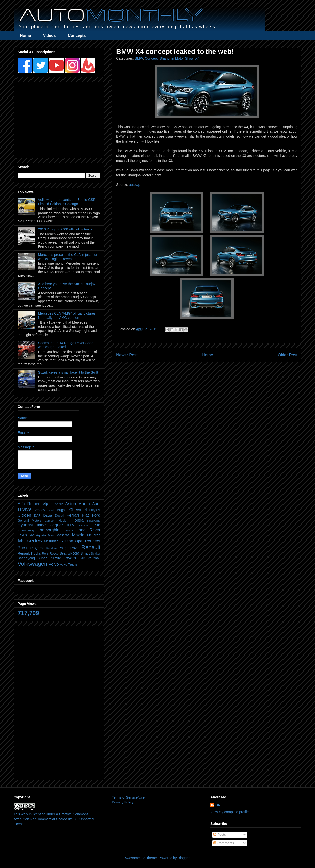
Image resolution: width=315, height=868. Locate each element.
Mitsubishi (51, 541)
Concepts (77, 36)
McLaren (94, 535)
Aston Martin (78, 504)
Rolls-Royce (50, 554)
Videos (49, 36)
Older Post (288, 355)
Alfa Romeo (29, 504)
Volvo (54, 564)
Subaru (43, 558)
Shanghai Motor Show (177, 58)
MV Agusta (38, 535)
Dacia (48, 515)
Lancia (69, 530)
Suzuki (56, 558)
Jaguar (57, 525)
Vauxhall (94, 558)
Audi (96, 504)
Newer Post (127, 355)
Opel (79, 541)
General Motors (30, 521)
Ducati (59, 516)
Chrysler (95, 510)
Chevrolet (78, 510)
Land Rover (88, 530)
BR (218, 805)
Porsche (25, 548)
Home (25, 36)
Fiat (85, 515)
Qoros (40, 548)
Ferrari (73, 515)
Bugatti (62, 510)
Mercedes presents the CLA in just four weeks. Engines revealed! (68, 257)
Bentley (39, 510)
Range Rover (69, 548)
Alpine (48, 504)
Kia (97, 525)
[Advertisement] (59, 119)
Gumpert (50, 521)
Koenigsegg (26, 530)
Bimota (51, 510)
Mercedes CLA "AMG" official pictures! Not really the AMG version (67, 316)
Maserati (63, 535)
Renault (91, 547)
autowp (134, 185)
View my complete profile (229, 812)
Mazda (78, 535)
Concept (151, 58)
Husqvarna (94, 521)
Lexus (22, 535)
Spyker (96, 554)
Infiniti (42, 525)
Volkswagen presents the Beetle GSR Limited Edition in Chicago (67, 202)
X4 (197, 58)
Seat (63, 553)
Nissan (67, 541)
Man (51, 535)
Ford (96, 515)
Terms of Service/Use (128, 797)
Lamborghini (49, 530)
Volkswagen (32, 564)
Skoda (74, 553)
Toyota (70, 558)
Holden (63, 521)
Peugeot (93, 541)
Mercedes (30, 541)
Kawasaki (85, 525)
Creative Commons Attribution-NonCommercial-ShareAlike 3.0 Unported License (54, 819)
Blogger (183, 858)
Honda (77, 520)
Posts (220, 835)
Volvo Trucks (69, 565)
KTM (71, 525)
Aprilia (59, 504)
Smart (85, 553)
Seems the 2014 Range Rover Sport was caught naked (66, 345)
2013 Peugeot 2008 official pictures (65, 229)
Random (51, 548)
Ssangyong (26, 558)
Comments (224, 843)
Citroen (24, 515)
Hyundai (25, 525)
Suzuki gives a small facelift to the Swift (68, 372)
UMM (82, 558)
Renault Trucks (29, 553)
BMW (139, 58)
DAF (37, 516)
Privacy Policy (123, 802)
